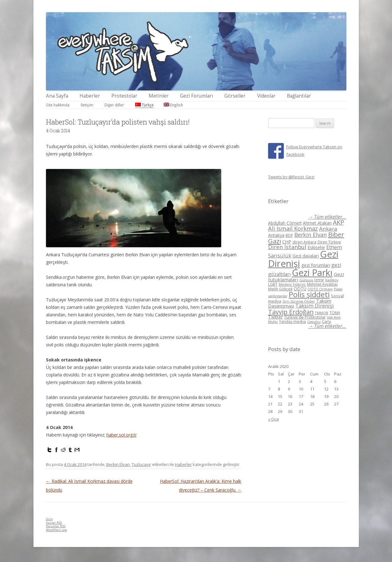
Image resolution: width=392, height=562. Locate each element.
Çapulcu (314, 322)
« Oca (273, 419)
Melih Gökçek (280, 289)
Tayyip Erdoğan (291, 312)
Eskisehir (316, 247)
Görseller (235, 96)
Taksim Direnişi (315, 306)
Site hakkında (58, 105)
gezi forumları (316, 265)
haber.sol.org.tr (122, 435)
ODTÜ (300, 289)
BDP (289, 235)
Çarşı (326, 321)
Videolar (266, 96)
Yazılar (54, 523)
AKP (339, 222)
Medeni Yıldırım (292, 284)
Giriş (49, 519)
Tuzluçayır (141, 464)
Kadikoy (332, 280)
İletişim (87, 105)
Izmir (319, 280)
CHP (287, 242)
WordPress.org (56, 530)
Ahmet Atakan (317, 223)
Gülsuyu (306, 280)
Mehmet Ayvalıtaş (322, 284)
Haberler (90, 96)
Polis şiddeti (309, 294)
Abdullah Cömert (285, 223)
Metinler (159, 96)
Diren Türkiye (329, 242)
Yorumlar (56, 526)
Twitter (275, 317)
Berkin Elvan (118, 464)
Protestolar (124, 96)
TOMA (335, 313)
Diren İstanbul (287, 247)
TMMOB (322, 313)
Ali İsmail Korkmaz (293, 228)
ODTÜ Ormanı (320, 289)
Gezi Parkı (312, 272)
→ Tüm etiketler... (327, 217)
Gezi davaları (306, 256)
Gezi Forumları (196, 96)
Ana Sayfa (57, 96)
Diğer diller (114, 105)
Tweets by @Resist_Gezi (291, 177)
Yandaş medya (293, 322)
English (173, 105)
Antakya (276, 235)
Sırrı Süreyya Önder (299, 301)
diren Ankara (304, 242)
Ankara (328, 229)
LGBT (273, 284)
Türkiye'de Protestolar (305, 317)
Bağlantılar (299, 96)
